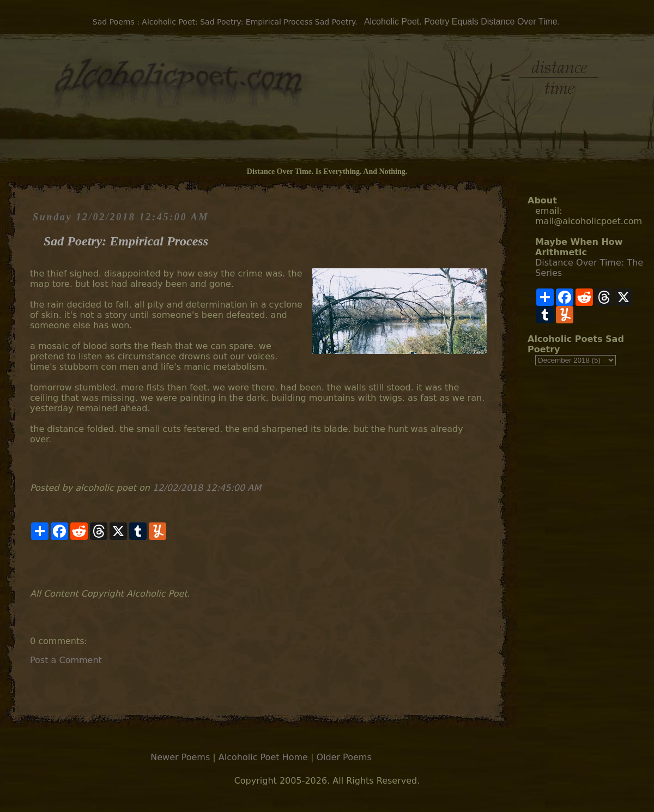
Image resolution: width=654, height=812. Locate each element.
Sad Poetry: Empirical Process (126, 241)
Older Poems (344, 757)
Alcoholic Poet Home (263, 757)
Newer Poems (180, 757)
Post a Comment (66, 660)
